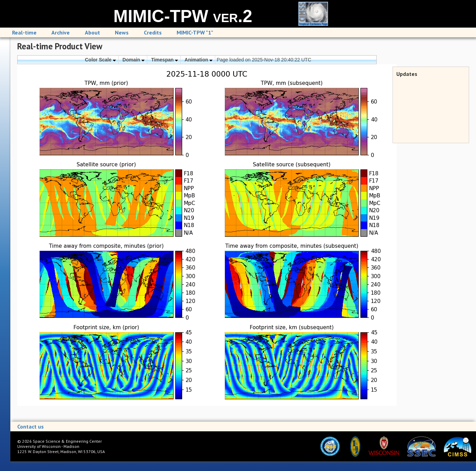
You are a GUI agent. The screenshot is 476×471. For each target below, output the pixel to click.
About (92, 32)
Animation (199, 60)
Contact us (31, 426)
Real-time (24, 32)
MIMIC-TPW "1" (195, 32)
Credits (153, 32)
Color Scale (100, 60)
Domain (133, 60)
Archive (61, 32)
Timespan (165, 60)
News (122, 32)
